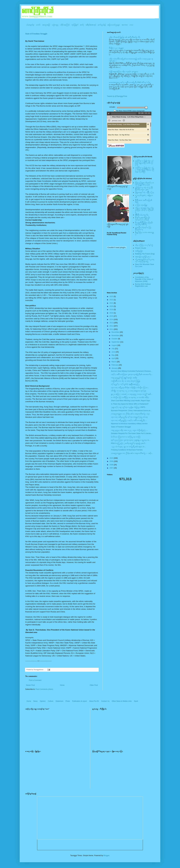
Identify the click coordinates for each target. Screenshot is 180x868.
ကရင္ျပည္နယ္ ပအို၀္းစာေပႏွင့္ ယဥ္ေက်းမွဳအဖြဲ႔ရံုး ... (129, 430)
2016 (112, 313)
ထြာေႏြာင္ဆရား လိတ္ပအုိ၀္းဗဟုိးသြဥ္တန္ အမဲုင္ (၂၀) (144, 184)
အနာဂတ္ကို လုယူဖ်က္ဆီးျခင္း (143, 257)
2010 (112, 458)
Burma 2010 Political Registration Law (143, 285)
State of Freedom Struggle (36, 34)
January (115, 368)
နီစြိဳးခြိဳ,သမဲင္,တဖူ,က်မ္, (142, 215)
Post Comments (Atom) (44, 689)
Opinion (43, 701)
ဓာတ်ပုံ (82, 25)
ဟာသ (131, 25)
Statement (59, 701)
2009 (112, 461)
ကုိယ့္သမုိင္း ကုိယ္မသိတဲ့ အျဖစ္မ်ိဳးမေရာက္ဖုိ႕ (125, 384)
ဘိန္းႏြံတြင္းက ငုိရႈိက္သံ (144, 245)
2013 (112, 323)
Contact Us (105, 701)
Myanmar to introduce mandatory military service (129, 424)
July (113, 349)
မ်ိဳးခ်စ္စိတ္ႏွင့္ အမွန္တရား (116, 48)
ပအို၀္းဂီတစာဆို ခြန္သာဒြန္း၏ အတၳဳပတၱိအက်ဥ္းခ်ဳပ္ (125, 37)
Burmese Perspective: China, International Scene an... (131, 411)
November (116, 335)
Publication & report (80, 701)
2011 (112, 329)
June (114, 352)
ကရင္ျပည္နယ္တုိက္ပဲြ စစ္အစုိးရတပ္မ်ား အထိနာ (124, 378)
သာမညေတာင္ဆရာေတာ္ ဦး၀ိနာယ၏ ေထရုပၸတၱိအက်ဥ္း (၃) (130, 414)
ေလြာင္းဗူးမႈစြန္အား (141, 205)
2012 (112, 326)
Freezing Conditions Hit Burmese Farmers (127, 450)
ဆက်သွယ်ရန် (102, 25)
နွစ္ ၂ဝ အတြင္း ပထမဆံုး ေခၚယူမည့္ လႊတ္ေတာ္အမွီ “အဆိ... (132, 394)
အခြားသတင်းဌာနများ (114, 25)
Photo (68, 701)
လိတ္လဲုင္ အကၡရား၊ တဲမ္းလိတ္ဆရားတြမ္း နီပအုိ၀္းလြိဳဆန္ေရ (145, 210)
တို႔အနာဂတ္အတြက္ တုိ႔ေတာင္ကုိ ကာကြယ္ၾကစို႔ (145, 260)
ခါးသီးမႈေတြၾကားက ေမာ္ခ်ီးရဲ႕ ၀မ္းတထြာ (126, 437)
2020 (112, 306)
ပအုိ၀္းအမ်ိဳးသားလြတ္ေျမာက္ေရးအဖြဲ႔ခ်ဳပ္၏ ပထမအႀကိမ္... (132, 374)
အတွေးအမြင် (46, 25)
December (116, 332)
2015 (112, 316)
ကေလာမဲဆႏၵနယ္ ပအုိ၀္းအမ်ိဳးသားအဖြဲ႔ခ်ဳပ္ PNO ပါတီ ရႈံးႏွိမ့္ (130, 82)
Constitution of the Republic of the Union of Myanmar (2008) (144, 279)
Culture (51, 701)
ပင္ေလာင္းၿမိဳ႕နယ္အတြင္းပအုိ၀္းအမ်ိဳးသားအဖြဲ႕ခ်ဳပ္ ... (129, 420)
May (113, 355)
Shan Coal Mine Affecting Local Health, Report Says (131, 401)
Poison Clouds (141, 248)
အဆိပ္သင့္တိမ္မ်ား (139, 251)
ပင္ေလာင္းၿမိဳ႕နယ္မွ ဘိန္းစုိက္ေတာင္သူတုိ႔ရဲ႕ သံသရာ (129, 417)
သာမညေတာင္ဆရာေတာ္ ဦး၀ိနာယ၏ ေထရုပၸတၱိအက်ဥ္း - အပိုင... (132, 453)
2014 (112, 320)
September (116, 342)
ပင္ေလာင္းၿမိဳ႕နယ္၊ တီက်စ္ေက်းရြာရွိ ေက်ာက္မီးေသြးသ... (130, 388)
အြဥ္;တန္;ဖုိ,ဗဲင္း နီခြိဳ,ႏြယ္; (145, 192)
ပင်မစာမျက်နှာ (30, 25)
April (113, 358)
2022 (112, 300)
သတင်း (38, 25)
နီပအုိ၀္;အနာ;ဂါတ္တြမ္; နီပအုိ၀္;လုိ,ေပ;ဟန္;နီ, (143, 219)
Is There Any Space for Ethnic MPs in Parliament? (130, 404)
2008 (112, 465)
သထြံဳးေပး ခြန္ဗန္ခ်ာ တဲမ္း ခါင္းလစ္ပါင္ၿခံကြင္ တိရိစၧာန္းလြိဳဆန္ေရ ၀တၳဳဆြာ (144, 170)
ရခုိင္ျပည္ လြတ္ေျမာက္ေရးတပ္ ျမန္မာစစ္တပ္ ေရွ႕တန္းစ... (131, 440)
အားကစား (125, 25)
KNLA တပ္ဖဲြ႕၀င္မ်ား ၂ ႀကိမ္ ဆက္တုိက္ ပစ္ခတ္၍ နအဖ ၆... (129, 443)
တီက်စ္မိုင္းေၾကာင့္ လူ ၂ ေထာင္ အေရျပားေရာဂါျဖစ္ (129, 391)
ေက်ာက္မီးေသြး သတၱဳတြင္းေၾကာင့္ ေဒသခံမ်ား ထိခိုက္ (130, 397)
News (35, 701)
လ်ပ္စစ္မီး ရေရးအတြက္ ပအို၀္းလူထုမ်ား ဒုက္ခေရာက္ (123, 72)
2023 (112, 296)
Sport (136, 701)
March (114, 362)
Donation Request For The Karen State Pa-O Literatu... (132, 433)
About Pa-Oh (94, 701)
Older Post (94, 685)
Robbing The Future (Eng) (145, 254)
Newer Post (30, 685)
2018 (112, 310)
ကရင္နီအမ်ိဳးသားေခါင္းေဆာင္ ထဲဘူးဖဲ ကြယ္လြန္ (126, 381)
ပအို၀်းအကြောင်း (65, 25)
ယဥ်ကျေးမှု (55, 25)
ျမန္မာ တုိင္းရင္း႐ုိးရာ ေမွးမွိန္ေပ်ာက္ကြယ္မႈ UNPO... (129, 407)
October (115, 339)
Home (62, 685)
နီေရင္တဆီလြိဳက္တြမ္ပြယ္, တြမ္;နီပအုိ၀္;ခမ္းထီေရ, (144, 224)
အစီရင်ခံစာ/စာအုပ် (91, 25)
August (114, 345)
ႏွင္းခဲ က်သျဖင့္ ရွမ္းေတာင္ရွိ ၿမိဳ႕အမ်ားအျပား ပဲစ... (128, 447)
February (115, 365)
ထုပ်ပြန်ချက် (75, 25)
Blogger (106, 856)
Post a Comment (35, 680)
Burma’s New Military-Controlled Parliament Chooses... (132, 371)
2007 (112, 468)
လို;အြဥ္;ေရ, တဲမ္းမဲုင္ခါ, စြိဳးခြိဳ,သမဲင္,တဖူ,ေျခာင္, (144, 189)
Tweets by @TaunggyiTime (117, 96)
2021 (112, 303)
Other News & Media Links (122, 701)
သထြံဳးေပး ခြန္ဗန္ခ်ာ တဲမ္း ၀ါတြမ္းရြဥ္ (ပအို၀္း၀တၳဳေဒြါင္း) (144, 163)
